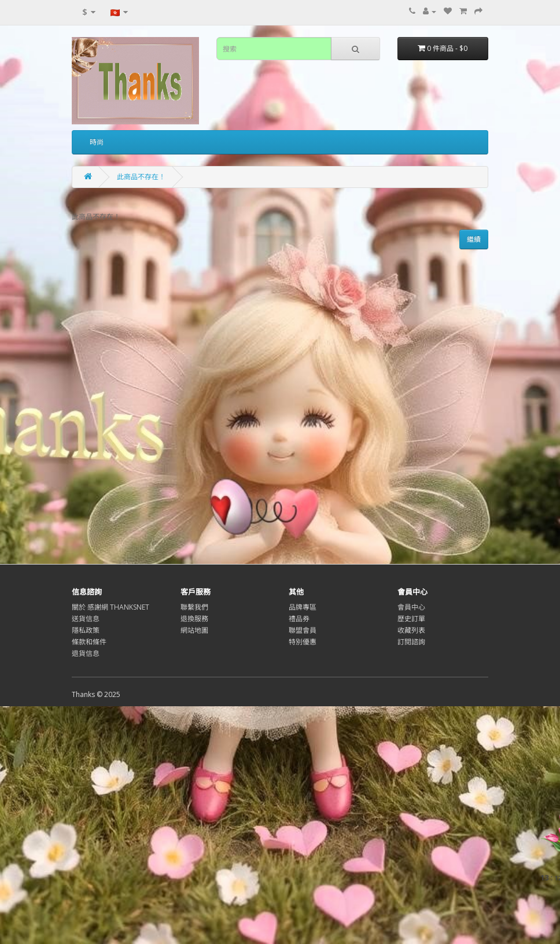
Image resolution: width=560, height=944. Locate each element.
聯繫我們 (194, 607)
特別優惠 (303, 642)
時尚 (97, 142)
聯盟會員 (303, 630)
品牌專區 (303, 607)
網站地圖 (194, 630)
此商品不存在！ (141, 177)
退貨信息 (86, 653)
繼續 (474, 239)
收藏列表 (411, 630)
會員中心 (411, 607)
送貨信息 (86, 619)
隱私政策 (86, 630)
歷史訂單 (411, 619)
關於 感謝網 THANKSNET (110, 607)
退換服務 (194, 619)
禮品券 (299, 619)
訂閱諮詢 (411, 642)
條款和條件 (89, 642)
